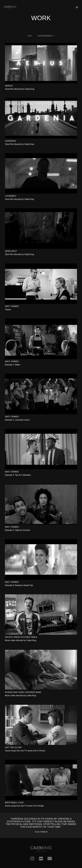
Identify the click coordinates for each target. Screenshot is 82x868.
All (30, 36)
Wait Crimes (12, 306)
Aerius (9, 86)
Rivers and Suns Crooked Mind (23, 692)
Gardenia (10, 141)
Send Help (11, 251)
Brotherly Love (14, 803)
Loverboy (11, 196)
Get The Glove (13, 747)
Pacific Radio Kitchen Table (21, 637)
